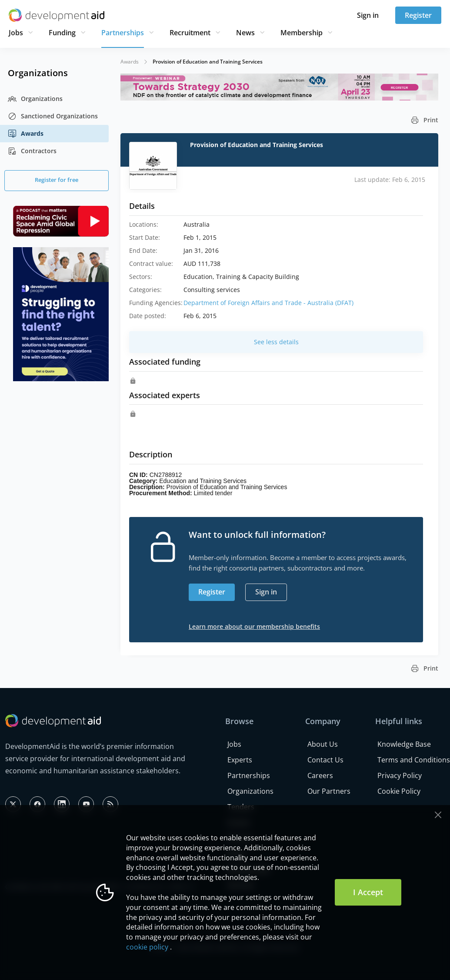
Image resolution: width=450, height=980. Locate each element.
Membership (302, 33)
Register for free (57, 180)
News (245, 33)
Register (418, 15)
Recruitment (190, 33)
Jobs (16, 33)
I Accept (368, 892)
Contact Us (325, 760)
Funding (62, 33)
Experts (240, 760)
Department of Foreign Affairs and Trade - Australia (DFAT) (268, 303)
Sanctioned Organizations (53, 116)
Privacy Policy (400, 775)
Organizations (35, 99)
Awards (26, 134)
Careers (320, 775)
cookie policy (147, 947)
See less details (276, 342)
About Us (323, 744)
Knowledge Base (404, 744)
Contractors (32, 151)
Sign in (368, 15)
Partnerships (123, 33)
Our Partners (329, 791)
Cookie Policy (399, 791)
